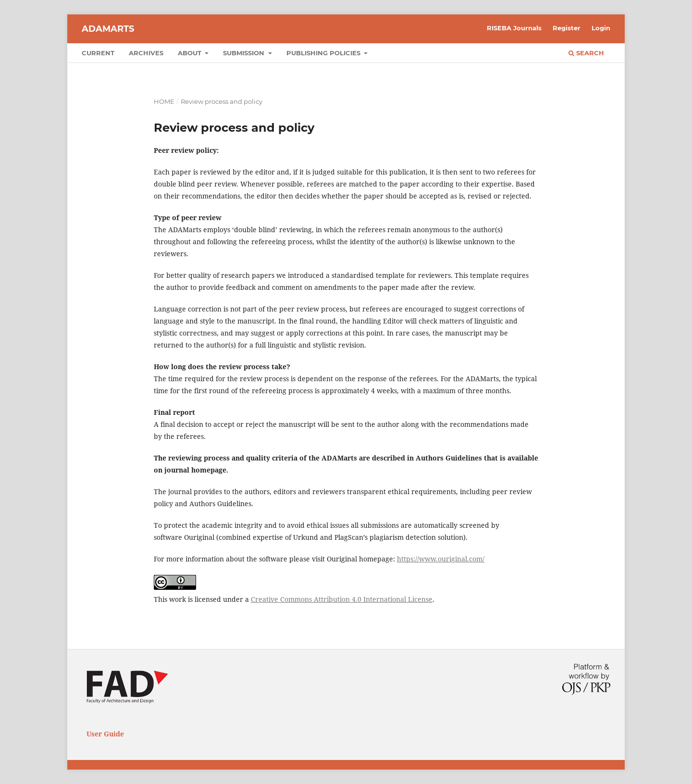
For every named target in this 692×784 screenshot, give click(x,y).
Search (586, 53)
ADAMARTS (108, 29)
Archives (146, 53)
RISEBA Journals (514, 28)
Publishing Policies (324, 53)
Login (601, 28)
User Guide (105, 734)
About (191, 53)
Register (567, 28)
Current (98, 53)
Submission (245, 53)
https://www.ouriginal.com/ (441, 559)
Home (164, 101)
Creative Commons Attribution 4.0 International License (342, 599)
